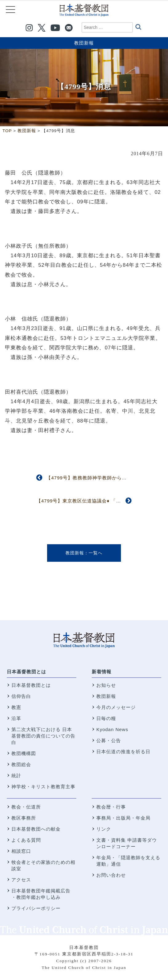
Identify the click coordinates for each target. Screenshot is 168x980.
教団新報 (84, 43)
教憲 (16, 707)
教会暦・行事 (111, 807)
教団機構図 (24, 753)
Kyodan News (112, 729)
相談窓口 (21, 851)
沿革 (16, 718)
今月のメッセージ (116, 707)
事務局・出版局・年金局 (123, 818)
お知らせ (106, 685)
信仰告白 (21, 696)
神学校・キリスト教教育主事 (43, 787)
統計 (16, 775)
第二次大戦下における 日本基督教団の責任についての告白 (43, 736)
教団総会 (21, 764)
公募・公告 (109, 740)
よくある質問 (26, 840)
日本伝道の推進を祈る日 (123, 752)
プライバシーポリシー (36, 908)
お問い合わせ (111, 875)
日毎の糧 (106, 718)
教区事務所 (24, 818)
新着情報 (102, 672)
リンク (104, 829)
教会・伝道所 (26, 807)
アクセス (21, 880)
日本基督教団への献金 (36, 829)
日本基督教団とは (26, 672)
